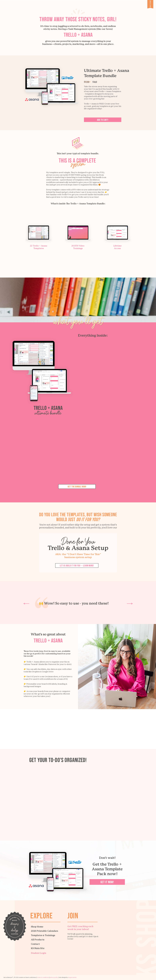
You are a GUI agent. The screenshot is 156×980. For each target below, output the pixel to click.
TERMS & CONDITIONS (43, 977)
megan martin (72, 977)
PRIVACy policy (54, 977)
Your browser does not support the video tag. (78, 795)
